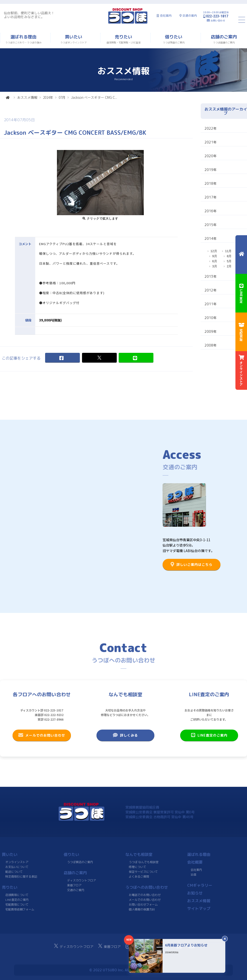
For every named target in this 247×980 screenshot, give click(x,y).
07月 (62, 97)
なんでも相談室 (139, 854)
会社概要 (195, 862)
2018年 (211, 183)
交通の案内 (190, 16)
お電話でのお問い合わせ (145, 895)
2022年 (211, 128)
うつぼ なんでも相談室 (144, 862)
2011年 (211, 304)
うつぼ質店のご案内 (80, 862)
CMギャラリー (200, 885)
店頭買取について (17, 895)
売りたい (10, 887)
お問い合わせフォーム (143, 905)
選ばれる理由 (199, 854)
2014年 (48, 97)
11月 (228, 251)
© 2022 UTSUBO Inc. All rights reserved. (123, 970)
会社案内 (166, 16)
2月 (229, 266)
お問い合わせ (218, 20)
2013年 (211, 276)
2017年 (211, 197)
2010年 (211, 318)
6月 (215, 261)
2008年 (211, 345)
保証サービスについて (143, 872)
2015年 (211, 225)
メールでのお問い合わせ (42, 735)
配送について (14, 872)
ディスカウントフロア (82, 880)
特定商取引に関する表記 (21, 877)
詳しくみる (125, 735)
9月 (215, 256)
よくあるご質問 (139, 877)
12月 (214, 251)
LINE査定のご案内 (209, 735)
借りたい (71, 854)
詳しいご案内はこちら (192, 564)
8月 (229, 256)
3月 (215, 266)
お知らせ (195, 893)
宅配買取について (17, 905)
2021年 (211, 142)
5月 (229, 261)
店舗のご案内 (75, 873)
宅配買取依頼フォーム (20, 909)
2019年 (211, 170)
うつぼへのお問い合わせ (147, 887)
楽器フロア (74, 885)
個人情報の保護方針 (142, 909)
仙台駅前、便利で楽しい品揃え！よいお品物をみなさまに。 (29, 15)
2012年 (211, 290)
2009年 (211, 331)
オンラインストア (17, 862)
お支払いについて (17, 867)
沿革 (193, 875)
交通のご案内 (76, 890)
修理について (137, 867)
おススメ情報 (27, 97)
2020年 (211, 156)
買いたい (10, 854)
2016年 (211, 211)
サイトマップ (199, 909)
